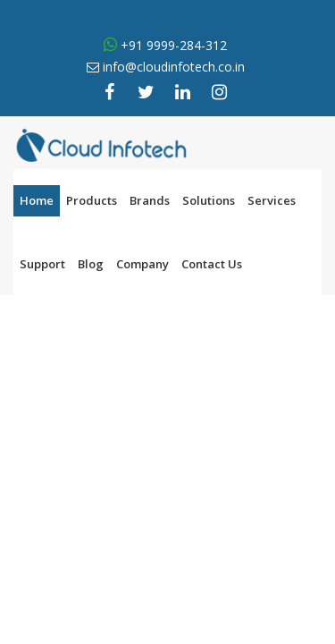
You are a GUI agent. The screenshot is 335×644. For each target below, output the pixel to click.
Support (42, 264)
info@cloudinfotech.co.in (174, 67)
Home (37, 200)
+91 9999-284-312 (172, 45)
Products (92, 200)
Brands (150, 200)
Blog (91, 264)
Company (142, 264)
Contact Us (212, 264)
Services (272, 200)
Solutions (209, 200)
